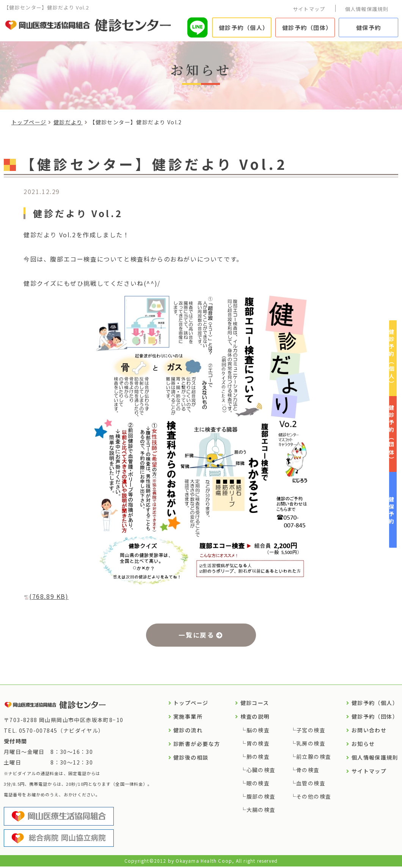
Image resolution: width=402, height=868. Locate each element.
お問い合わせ (369, 732)
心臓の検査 (261, 771)
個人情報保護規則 (367, 9)
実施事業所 (188, 718)
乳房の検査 (311, 745)
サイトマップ (309, 9)
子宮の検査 (311, 732)
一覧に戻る (196, 635)
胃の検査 (258, 745)
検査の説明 (255, 718)
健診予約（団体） (307, 27)
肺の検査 (258, 758)
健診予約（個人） (244, 27)
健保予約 (369, 27)
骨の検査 (308, 771)
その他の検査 (314, 798)
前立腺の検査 (314, 758)
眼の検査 (258, 785)
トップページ (29, 122)
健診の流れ (188, 732)
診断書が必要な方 (197, 745)
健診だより (68, 122)
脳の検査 (258, 732)
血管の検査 (311, 785)
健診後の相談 (191, 759)
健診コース (255, 704)
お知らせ (363, 745)
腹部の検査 (261, 798)
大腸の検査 (261, 811)
